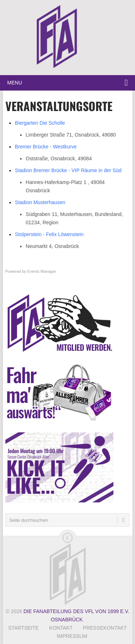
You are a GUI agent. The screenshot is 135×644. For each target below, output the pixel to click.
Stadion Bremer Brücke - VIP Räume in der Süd (68, 170)
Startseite (24, 628)
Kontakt (61, 628)
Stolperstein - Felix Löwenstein (49, 234)
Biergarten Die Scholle (40, 123)
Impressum (72, 636)
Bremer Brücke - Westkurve (46, 147)
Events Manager (42, 271)
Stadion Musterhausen (40, 202)
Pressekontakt (105, 628)
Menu (15, 83)
